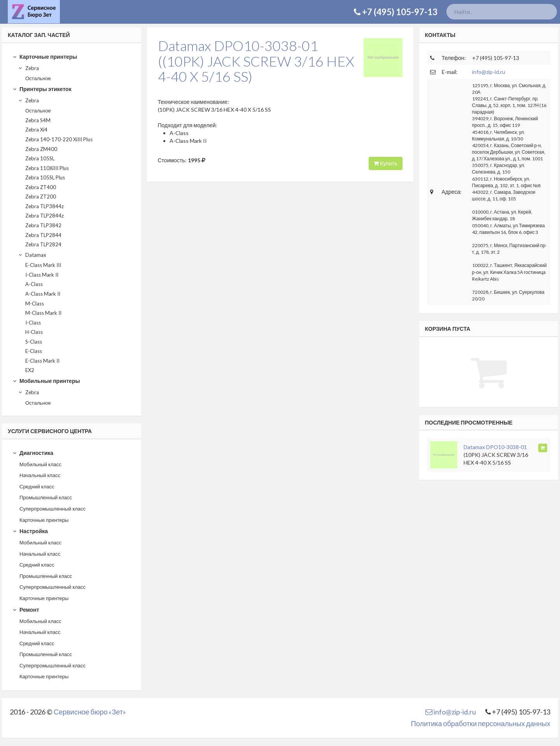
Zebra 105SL (40, 158)
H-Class (34, 332)
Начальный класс (40, 475)
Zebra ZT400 (41, 187)
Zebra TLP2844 (43, 235)
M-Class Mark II (43, 313)
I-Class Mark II (42, 275)
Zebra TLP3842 (43, 225)
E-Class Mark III (43, 265)
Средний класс (37, 486)
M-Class (35, 304)
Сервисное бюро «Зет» (90, 712)
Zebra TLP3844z (45, 206)
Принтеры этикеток (42, 89)
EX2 (30, 370)
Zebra (28, 68)
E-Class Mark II (42, 361)
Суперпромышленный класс (52, 509)
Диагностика (33, 453)
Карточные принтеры (45, 57)
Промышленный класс (46, 497)
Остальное (38, 78)
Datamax (32, 255)
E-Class (34, 351)
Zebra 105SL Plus (45, 177)
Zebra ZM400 (41, 149)
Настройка (30, 531)
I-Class (33, 323)
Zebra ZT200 (41, 197)
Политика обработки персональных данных (481, 723)
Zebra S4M (38, 120)
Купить (385, 163)
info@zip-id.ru (489, 72)
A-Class (34, 284)
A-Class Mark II (43, 294)
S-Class (34, 342)
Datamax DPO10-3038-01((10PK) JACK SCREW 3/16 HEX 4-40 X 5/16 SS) (256, 61)
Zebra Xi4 (36, 130)
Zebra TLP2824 (43, 244)
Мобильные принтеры (46, 381)
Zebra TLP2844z (45, 216)
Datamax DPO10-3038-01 (495, 447)
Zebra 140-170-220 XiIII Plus (59, 139)
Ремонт (26, 610)
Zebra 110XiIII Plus (47, 168)
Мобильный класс (40, 464)
